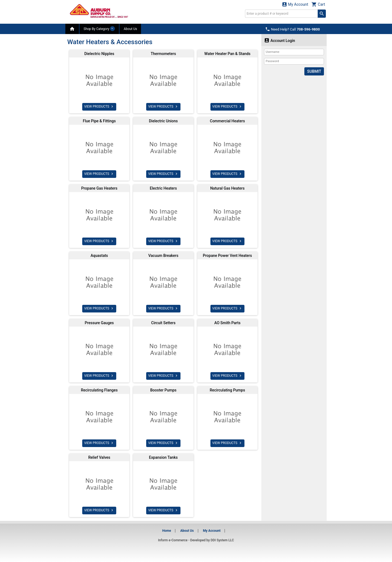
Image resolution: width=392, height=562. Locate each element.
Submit (314, 71)
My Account (295, 4)
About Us (130, 29)
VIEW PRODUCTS (99, 107)
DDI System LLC (222, 540)
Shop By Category (99, 29)
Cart (318, 4)
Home (167, 531)
